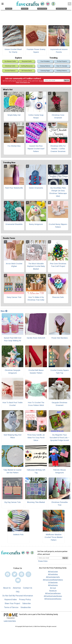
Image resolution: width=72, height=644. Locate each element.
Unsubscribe (26, 607)
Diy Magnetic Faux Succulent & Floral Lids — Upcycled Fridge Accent (59, 438)
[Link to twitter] (15, 574)
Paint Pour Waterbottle (14, 188)
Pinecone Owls (58, 297)
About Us (7, 588)
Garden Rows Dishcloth (36, 338)
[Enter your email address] (50, 558)
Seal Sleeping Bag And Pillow (12, 436)
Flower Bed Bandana (59, 338)
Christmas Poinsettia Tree (59, 504)
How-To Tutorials (62, 66)
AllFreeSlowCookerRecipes (53, 596)
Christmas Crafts (10, 66)
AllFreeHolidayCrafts (53, 577)
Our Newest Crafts (10, 61)
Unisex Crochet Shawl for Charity (13, 51)
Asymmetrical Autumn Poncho (59, 51)
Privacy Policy (25, 599)
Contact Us (28, 588)
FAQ (18, 592)
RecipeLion (53, 591)
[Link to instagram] (28, 574)
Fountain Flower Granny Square (36, 51)
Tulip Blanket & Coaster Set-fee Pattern (12, 471)
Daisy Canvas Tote (14, 297)
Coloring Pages (45, 71)
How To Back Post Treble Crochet (12, 404)
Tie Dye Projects (62, 61)
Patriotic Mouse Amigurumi (59, 471)
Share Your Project (12, 603)
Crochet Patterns (10, 71)
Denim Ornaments (36, 188)
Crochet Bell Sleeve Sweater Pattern (36, 372)
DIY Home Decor (27, 71)
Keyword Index (11, 599)
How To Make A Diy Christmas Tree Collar (36, 299)
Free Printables (45, 61)
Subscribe (27, 603)
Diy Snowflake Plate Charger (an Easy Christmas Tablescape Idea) (58, 192)
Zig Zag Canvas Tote (12, 502)
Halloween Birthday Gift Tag (36, 471)
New (4, 311)
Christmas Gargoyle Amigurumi (13, 372)
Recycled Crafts (27, 61)
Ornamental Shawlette (14, 224)
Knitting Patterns (62, 71)
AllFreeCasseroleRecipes (53, 599)
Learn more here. (10, 621)
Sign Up (67, 80)
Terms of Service (11, 607)
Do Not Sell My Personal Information (18, 596)
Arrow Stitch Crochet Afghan (14, 265)
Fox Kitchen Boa (14, 146)
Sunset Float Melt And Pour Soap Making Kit (13, 339)
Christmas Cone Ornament (58, 116)
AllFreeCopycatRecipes (53, 593)
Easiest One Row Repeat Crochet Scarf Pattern (36, 149)
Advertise (17, 588)
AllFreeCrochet (53, 572)
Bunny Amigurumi (36, 224)
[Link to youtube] (18, 580)
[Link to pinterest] (21, 574)
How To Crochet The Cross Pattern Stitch (36, 404)
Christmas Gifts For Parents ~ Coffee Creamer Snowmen (58, 149)
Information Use (25, 82)
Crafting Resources (27, 66)
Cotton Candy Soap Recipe (36, 116)
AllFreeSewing (53, 585)
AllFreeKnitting (53, 574)
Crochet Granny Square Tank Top (60, 372)
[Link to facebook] (8, 574)
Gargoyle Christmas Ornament (59, 404)
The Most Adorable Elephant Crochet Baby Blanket (36, 266)
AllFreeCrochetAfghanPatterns (53, 580)
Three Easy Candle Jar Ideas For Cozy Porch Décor (36, 438)
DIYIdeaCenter (53, 582)
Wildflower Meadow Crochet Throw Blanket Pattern (54, 537)
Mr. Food (53, 588)
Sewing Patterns (45, 66)
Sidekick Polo (18, 535)
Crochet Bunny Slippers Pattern (58, 226)
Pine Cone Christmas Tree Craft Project (58, 265)
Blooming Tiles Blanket (36, 502)
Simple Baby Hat (14, 115)
